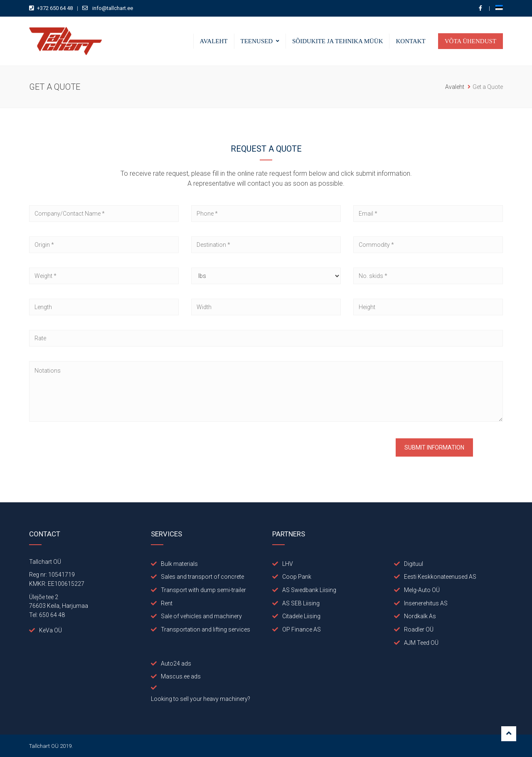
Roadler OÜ (419, 629)
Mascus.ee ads (181, 676)
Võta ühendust (470, 41)
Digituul (414, 564)
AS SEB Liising (301, 603)
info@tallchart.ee (113, 8)
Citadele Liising (301, 616)
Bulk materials (179, 564)
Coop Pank (297, 577)
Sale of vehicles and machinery (201, 616)
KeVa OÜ (50, 630)
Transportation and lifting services (206, 629)
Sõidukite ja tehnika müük (337, 41)
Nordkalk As (420, 616)
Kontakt (410, 41)
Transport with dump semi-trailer (203, 590)
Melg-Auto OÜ (422, 590)
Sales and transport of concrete (202, 577)
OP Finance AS (302, 629)
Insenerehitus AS (426, 603)
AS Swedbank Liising (309, 590)
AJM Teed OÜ (421, 643)
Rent (167, 603)
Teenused (257, 41)
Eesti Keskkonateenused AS (440, 577)
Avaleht (214, 41)
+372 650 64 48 (55, 8)
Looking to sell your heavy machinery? (201, 699)
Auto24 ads (176, 664)
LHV (288, 564)
